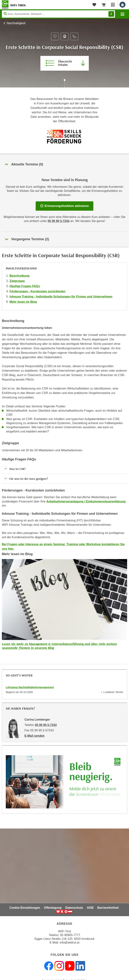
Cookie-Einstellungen (25, 908)
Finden (111, 14)
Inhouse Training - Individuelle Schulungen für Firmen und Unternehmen (61, 297)
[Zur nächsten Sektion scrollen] (65, 84)
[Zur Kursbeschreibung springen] (65, 63)
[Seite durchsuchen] (58, 14)
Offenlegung (53, 908)
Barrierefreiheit (108, 908)
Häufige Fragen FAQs (25, 286)
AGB (90, 908)
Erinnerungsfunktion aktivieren (65, 206)
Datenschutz (74, 908)
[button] (64, 469)
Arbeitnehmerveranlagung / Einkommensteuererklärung (86, 501)
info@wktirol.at (70, 943)
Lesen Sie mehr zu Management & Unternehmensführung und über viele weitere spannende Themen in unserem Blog (59, 646)
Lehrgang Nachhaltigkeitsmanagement (30, 687)
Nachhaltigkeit (16, 23)
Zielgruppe (17, 281)
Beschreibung (20, 276)
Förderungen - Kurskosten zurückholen (38, 291)
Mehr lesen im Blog (23, 302)
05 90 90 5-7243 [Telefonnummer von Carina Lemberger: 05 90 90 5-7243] (46, 725)
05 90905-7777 (70, 935)
